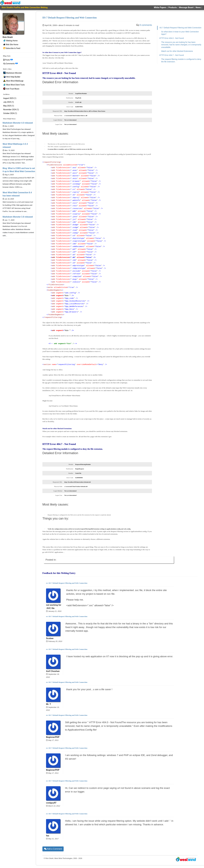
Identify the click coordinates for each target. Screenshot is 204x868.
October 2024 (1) (10, 113)
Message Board (186, 7)
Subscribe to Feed (12, 48)
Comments (11, 64)
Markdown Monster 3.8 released (18, 217)
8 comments (146, 25)
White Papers (160, 7)
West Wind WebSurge (13, 81)
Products (173, 7)
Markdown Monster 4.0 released (18, 123)
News (198, 7)
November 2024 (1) (11, 110)
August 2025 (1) (10, 98)
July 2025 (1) (9, 102)
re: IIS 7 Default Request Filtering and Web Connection (67, 583)
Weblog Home (10, 41)
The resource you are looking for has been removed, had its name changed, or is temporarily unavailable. (181, 45)
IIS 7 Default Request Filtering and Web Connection (180, 28)
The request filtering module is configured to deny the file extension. (181, 60)
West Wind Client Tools (14, 85)
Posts (8, 60)
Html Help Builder (12, 77)
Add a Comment (53, 849)
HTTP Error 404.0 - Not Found (171, 38)
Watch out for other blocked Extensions (177, 51)
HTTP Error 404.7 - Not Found (171, 55)
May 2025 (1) (9, 106)
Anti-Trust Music (11, 89)
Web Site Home (11, 45)
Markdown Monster (13, 73)
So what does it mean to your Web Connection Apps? (180, 33)
